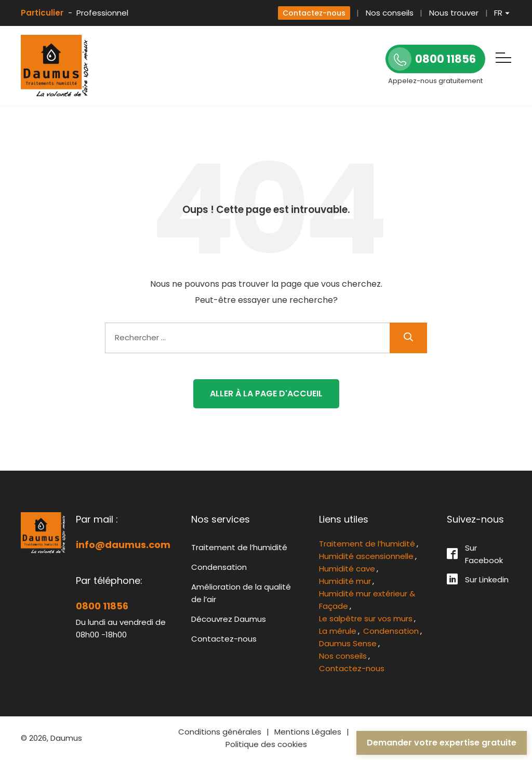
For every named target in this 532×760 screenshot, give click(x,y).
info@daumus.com (123, 545)
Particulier (42, 13)
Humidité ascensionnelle (366, 556)
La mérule (338, 631)
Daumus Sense (348, 643)
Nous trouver (454, 13)
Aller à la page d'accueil (266, 394)
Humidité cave (347, 569)
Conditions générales (220, 732)
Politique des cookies (266, 744)
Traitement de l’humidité (239, 547)
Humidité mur (345, 581)
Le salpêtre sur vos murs (366, 618)
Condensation (219, 567)
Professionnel (102, 13)
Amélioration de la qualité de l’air (241, 593)
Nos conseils (390, 13)
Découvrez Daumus (229, 619)
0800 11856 (102, 606)
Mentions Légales (308, 732)
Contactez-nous (314, 13)
